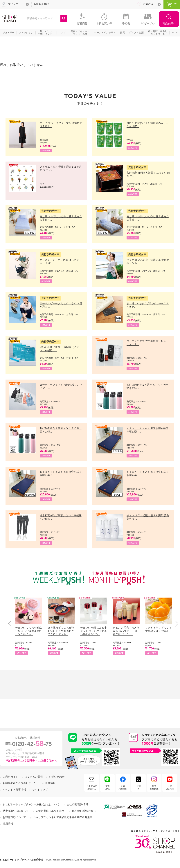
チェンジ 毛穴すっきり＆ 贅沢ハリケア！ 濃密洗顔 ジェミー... (126, 631)
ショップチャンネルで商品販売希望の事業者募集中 (63, 817)
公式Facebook (123, 787)
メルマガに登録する (92, 787)
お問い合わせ (57, 777)
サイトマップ (40, 790)
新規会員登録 (41, 4)
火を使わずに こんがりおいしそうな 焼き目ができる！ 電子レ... (61, 631)
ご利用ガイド (10, 777)
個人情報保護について (84, 811)
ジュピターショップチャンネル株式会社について (31, 804)
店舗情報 (50, 783)
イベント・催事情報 (14, 790)
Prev (11, 623)
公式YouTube (170, 787)
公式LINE (107, 787)
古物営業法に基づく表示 (50, 811)
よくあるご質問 (34, 777)
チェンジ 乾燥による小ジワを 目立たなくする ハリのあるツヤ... (93, 631)
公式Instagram (154, 787)
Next (175, 623)
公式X (138, 787)
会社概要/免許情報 (77, 804)
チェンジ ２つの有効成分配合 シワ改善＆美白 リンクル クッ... (28, 631)
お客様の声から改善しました (19, 783)
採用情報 (8, 824)
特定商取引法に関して (16, 811)
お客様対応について (14, 817)
